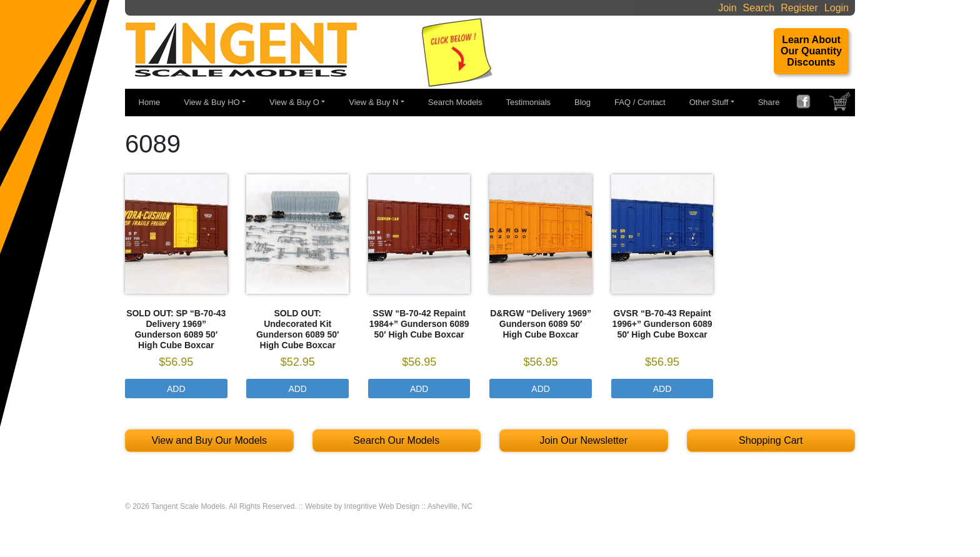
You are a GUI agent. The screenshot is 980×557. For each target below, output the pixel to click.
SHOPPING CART (841, 104)
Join (727, 8)
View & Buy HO (212, 102)
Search (759, 8)
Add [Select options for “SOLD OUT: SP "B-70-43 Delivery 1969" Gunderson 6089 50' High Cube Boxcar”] (176, 389)
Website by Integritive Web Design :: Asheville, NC (389, 506)
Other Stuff (709, 102)
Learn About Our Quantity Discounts (811, 51)
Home (150, 102)
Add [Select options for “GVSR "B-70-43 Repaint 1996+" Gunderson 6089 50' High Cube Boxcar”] (662, 389)
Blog (582, 102)
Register (799, 8)
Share (769, 102)
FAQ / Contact (640, 102)
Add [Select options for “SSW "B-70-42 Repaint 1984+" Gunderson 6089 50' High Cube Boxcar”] (419, 389)
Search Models (455, 102)
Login (837, 8)
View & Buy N (373, 102)
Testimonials (529, 102)
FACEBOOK (808, 103)
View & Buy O (294, 102)
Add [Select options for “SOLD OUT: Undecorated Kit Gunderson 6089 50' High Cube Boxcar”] (297, 389)
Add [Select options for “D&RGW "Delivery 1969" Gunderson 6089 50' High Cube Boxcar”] (541, 389)
